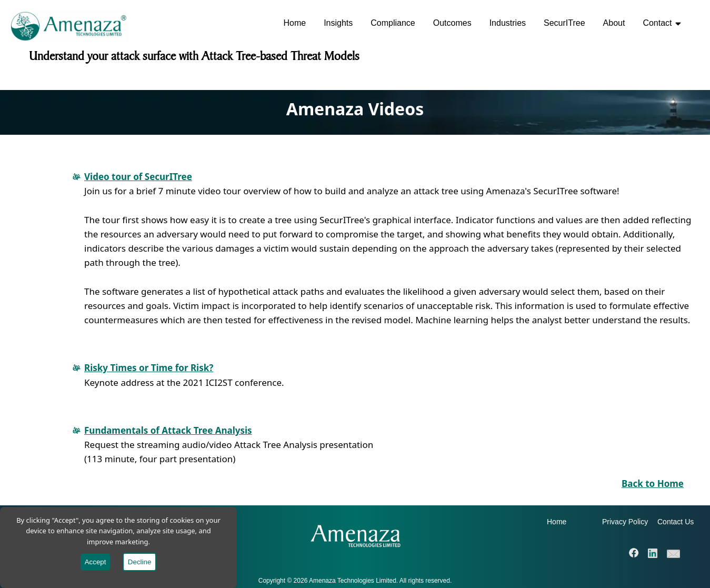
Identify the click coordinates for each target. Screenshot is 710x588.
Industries (508, 23)
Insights (338, 23)
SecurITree (564, 23)
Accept (96, 562)
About (614, 23)
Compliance (393, 23)
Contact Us (676, 522)
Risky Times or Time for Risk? (149, 368)
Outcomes (452, 23)
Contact (662, 23)
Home (294, 23)
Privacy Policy (625, 522)
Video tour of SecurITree (138, 177)
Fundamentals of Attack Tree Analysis (168, 430)
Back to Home (653, 484)
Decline (139, 562)
